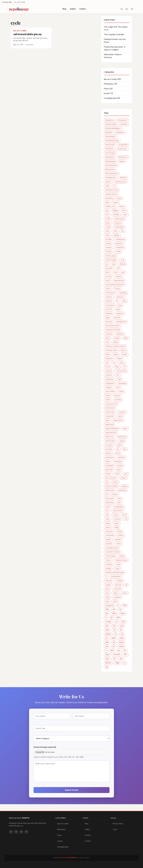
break (125, 215)
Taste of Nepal (110, 556)
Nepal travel (109, 424)
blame (122, 206)
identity (115, 342)
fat (117, 301)
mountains (122, 412)
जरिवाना (114, 614)
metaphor (109, 387)
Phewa (108, 461)
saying (108, 523)
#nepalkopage (110, 161)
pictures (120, 466)
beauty (119, 198)
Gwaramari (109, 313)
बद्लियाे (113, 638)
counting (108, 252)
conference (119, 243)
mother (108, 400)
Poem (108, 89)
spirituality (109, 544)
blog (107, 211)
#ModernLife (123, 157)
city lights (109, 239)
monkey (117, 396)
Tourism (108, 560)
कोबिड (107, 609)
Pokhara (108, 474)
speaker (108, 540)
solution (121, 535)
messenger (122, 383)
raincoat (115, 494)
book (124, 211)
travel (118, 564)
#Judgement (123, 145)
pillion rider (109, 470)
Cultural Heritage (111, 260)
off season (109, 445)
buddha (108, 219)
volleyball (120, 581)
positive (123, 478)
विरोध (126, 655)
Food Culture (110, 305)
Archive (88, 835)
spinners (118, 540)
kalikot (116, 354)
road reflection (118, 511)
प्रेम (116, 634)
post (107, 482)
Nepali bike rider (111, 433)
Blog (64, 9)
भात (113, 647)
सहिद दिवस (108, 663)
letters (117, 367)
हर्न (125, 663)
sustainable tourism (112, 548)
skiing (116, 527)
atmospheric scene (112, 190)
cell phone (118, 223)
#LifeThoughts (110, 153)
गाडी (114, 609)
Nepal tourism (118, 420)
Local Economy (121, 371)
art (114, 186)
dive (118, 268)
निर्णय (107, 626)
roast (107, 515)
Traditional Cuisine (121, 560)
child (115, 231)
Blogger (115, 211)
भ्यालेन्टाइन (121, 647)
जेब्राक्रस (123, 614)
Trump (117, 568)
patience (108, 453)
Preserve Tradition (112, 486)
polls (126, 474)
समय (115, 659)
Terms (115, 829)
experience (120, 297)
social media (110, 535)
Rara (120, 498)
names (120, 416)
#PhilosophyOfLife (112, 174)
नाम (116, 622)
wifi (126, 585)
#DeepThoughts (111, 124)
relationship (109, 503)
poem (119, 470)
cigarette (116, 235)
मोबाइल (107, 655)
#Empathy (109, 132)
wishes (116, 593)
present (115, 482)
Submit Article (72, 790)
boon (107, 215)
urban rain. (109, 581)
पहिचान (107, 630)
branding (116, 215)
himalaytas (120, 334)
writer (115, 601)
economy (109, 276)
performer (122, 457)
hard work (117, 317)
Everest (117, 289)
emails (108, 280)
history (108, 338)
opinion (119, 445)
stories (119, 544)
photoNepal (109, 466)
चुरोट (107, 614)
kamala (125, 354)
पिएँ (121, 630)
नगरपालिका (108, 622)
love (118, 375)
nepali (125, 428)
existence (109, 297)
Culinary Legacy (111, 256)
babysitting (109, 198)
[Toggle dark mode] (127, 9)
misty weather (110, 391)
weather (108, 585)
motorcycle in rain (111, 404)
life (125, 367)
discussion (109, 268)
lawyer (122, 363)
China (107, 235)
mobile (121, 391)
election (119, 276)
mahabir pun (109, 379)
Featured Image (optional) (45, 747)
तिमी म (118, 618)
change (108, 227)
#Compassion (122, 120)
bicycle (116, 202)
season (117, 523)
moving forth (110, 416)
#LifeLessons (122, 149)
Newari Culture (110, 441)
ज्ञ (106, 618)
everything (123, 293)
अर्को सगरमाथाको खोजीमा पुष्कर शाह (27, 34)
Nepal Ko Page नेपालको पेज (68, 858)
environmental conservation (115, 285)
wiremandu (117, 589)
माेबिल (112, 651)
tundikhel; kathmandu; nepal (115, 572)
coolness (109, 248)
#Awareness (110, 120)
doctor (108, 272)
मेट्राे (119, 651)
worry (107, 601)
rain (107, 494)
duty (123, 272)
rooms (124, 515)
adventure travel (121, 182)
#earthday (124, 124)
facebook (109, 301)
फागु (122, 634)
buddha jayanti (120, 219)
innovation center (111, 350)
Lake (107, 363)
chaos (107, 231)
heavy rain (109, 322)
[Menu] (132, 9)
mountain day (110, 412)
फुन (106, 638)
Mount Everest (110, 408)
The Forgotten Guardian (114, 34)
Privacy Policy (118, 824)
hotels (126, 338)
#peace (122, 161)
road (107, 511)
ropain (108, 519)
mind (118, 387)
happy (108, 317)
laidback (120, 359)
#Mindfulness (110, 157)
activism (108, 182)
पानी (115, 630)
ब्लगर (107, 647)
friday (120, 305)
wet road (118, 585)
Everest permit (110, 293)
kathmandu (109, 359)
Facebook (11, 832)
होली (107, 667)
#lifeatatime (109, 149)
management (110, 383)
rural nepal (117, 519)
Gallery (73, 9)
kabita (107, 354)
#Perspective (110, 169)
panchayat (109, 449)
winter (107, 589)
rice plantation (119, 507)
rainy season (110, 498)
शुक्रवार (107, 659)
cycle (122, 260)
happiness (120, 313)
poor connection (111, 478)
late (114, 363)
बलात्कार (122, 638)
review (108, 507)
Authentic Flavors (111, 194)
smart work (109, 531)
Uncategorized (112, 98)
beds (107, 202)
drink (116, 272)
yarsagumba (110, 605)
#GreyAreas (120, 132)
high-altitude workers (113, 326)
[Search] (122, 9)
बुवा (114, 642)
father (124, 301)
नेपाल (114, 626)
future (118, 309)
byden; (108, 223)
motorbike (118, 400)
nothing (122, 441)
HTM (107, 342)
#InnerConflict (110, 145)
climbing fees (120, 239)
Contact (83, 9)
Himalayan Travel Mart (113, 330)
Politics (117, 474)
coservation (120, 248)
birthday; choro (110, 206)
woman (125, 593)
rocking (116, 515)
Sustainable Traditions (113, 552)
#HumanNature (110, 137)
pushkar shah (110, 490)
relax (119, 503)
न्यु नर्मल (122, 626)
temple (122, 556)
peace (118, 453)
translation (109, 564)
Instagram (26, 832)
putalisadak (122, 490)
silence (108, 527)
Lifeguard (109, 371)
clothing (108, 243)
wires (107, 593)
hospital (117, 338)
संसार (121, 659)
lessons (108, 367)
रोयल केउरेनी (117, 655)
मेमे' (125, 651)
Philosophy (110, 84)
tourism (108, 93)
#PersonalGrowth (111, 165)
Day (107, 264)
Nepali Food (109, 437)
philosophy (118, 461)
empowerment (119, 280)
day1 (114, 264)
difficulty (122, 264)
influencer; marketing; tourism (115, 346)
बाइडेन (107, 642)
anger (107, 186)
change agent (119, 227)
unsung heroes (116, 577)
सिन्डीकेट (117, 663)
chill (122, 231)
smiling (119, 531)
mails (119, 379)
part (118, 449)
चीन (120, 609)
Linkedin (21, 832)
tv (106, 577)
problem (125, 486)
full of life (109, 309)
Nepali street (122, 437)
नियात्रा (123, 622)
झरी (112, 618)
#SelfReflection (111, 178)
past (125, 449)
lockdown (109, 375)
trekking (108, 568)
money (108, 396)
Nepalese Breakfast (112, 428)
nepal (107, 420)
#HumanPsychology (112, 141)
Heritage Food (121, 322)
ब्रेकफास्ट (121, 642)
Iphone (123, 350)
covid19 (118, 252)
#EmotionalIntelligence (113, 128)
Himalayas (109, 334)
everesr (108, 289)
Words (108, 597)
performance (110, 457)
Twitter (16, 832)
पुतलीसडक (108, 634)
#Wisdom (123, 178)
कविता (125, 605)
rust (126, 519)
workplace (117, 597)
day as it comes (112, 79)
